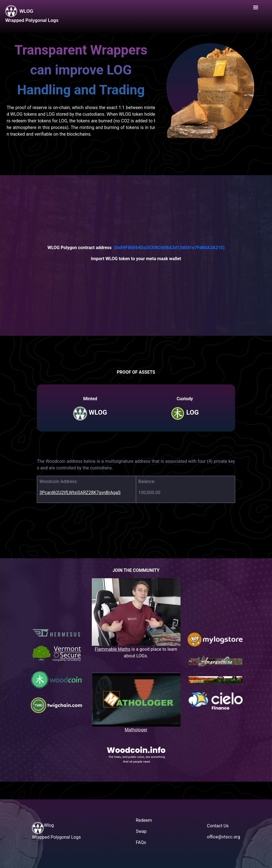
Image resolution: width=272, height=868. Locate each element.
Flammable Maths (113, 649)
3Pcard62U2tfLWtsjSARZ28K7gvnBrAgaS (80, 493)
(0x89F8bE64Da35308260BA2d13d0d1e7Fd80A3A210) (169, 248)
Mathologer (136, 730)
